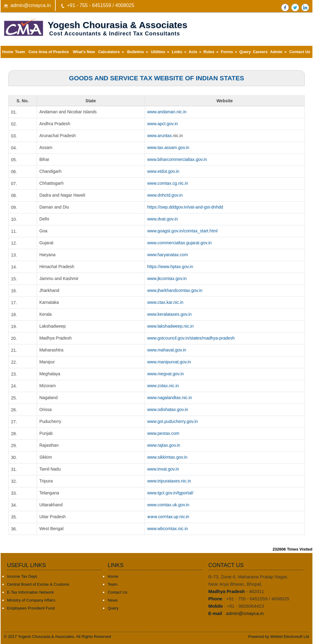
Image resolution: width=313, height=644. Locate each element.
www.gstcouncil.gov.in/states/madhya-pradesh (191, 338)
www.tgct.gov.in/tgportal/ (170, 493)
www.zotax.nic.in (163, 386)
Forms (229, 52)
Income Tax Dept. (22, 576)
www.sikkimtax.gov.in (167, 457)
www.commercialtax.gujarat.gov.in (180, 243)
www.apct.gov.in (163, 124)
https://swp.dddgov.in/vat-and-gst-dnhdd (185, 207)
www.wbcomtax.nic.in (168, 529)
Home (8, 52)
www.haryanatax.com (168, 255)
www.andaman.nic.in (167, 112)
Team (20, 52)
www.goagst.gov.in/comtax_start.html (182, 231)
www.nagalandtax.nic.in (170, 398)
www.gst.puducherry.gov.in (173, 421)
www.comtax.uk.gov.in (168, 505)
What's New (84, 52)
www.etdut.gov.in (163, 171)
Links (179, 52)
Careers (260, 52)
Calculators (111, 52)
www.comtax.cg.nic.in (168, 183)
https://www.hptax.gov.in (170, 267)
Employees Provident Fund (31, 608)
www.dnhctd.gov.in (165, 195)
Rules (211, 52)
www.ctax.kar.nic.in (165, 302)
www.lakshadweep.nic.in (171, 326)
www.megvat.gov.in (166, 374)
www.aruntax (160, 136)
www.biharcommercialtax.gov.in (177, 159)
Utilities (160, 52)
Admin (278, 52)
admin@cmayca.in (31, 5)
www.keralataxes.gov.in (169, 314)
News (113, 600)
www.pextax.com (163, 433)
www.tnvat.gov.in (163, 469)
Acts (195, 52)
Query (245, 52)
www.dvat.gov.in (163, 219)
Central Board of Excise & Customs (38, 584)
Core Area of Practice (49, 52)
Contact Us (300, 52)
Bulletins (138, 52)
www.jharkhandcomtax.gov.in (175, 290)
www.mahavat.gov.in (167, 350)
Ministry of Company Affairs (31, 600)
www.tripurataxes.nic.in (169, 481)
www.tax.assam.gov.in (168, 147)
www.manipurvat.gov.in (169, 362)
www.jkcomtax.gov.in (167, 278)
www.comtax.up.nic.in (168, 517)
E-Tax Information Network (30, 592)
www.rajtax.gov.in (164, 445)
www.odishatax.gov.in (168, 409)
